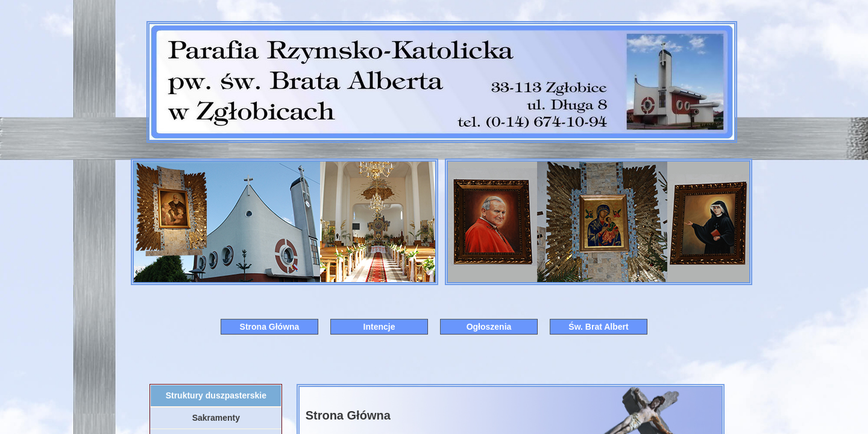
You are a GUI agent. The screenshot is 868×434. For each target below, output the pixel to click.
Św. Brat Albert (598, 327)
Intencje (379, 327)
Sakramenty (216, 418)
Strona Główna (270, 327)
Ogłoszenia (489, 327)
